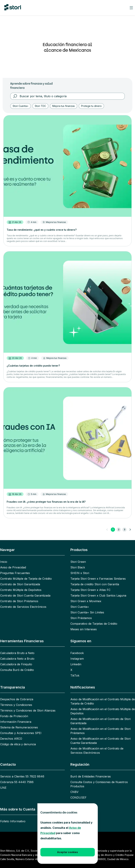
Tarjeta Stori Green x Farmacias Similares (98, 579)
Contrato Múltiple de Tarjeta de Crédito (26, 579)
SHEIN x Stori (80, 573)
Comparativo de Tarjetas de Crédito (94, 624)
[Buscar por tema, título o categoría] (70, 96)
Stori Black (78, 567)
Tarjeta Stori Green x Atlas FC (90, 590)
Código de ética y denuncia (18, 744)
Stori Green (78, 562)
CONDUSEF (78, 797)
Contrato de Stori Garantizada (20, 584)
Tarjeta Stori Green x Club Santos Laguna (98, 595)
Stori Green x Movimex (86, 601)
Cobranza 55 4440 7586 (17, 782)
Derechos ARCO (11, 739)
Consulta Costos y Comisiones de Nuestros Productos (99, 784)
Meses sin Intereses (84, 629)
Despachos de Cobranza (17, 699)
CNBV (74, 792)
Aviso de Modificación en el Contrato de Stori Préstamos (101, 731)
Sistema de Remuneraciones (19, 727)
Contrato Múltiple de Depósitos (21, 590)
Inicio (4, 562)
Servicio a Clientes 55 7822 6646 (22, 776)
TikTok (75, 675)
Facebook (77, 653)
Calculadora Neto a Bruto (17, 659)
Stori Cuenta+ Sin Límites (87, 612)
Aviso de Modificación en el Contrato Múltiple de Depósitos (103, 711)
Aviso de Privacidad (13, 567)
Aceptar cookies (67, 852)
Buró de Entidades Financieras (91, 776)
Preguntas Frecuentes (15, 573)
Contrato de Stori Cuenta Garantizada (25, 595)
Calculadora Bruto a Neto (17, 653)
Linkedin (76, 664)
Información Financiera (16, 722)
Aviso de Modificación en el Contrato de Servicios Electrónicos (97, 751)
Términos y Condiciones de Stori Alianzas (28, 710)
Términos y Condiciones (16, 705)
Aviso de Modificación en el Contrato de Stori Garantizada (101, 721)
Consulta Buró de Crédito (17, 670)
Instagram (77, 659)
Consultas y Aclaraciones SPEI (21, 733)
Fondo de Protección (14, 716)
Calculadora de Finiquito (16, 664)
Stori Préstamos (81, 618)
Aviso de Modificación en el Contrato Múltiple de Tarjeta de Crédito (103, 701)
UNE (3, 788)
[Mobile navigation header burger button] (131, 8)
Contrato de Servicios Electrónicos (23, 607)
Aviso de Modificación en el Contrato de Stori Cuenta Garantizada (101, 741)
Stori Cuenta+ (80, 607)
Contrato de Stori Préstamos (19, 601)
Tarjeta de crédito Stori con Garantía (95, 584)
